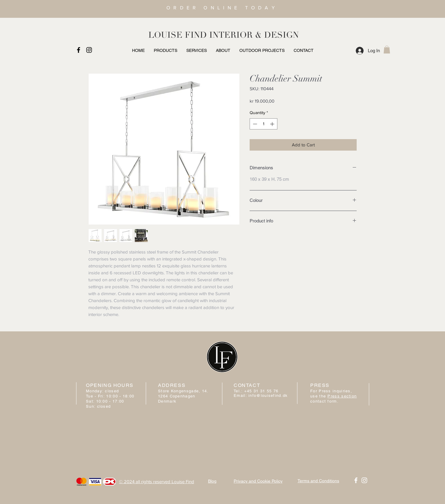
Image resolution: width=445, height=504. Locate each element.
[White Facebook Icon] (356, 480)
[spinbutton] (264, 124)
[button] (387, 49)
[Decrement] (254, 124)
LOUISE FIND (178, 35)
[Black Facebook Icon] (79, 50)
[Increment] (273, 124)
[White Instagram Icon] (364, 480)
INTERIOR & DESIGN (254, 35)
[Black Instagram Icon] (89, 50)
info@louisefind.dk (268, 396)
